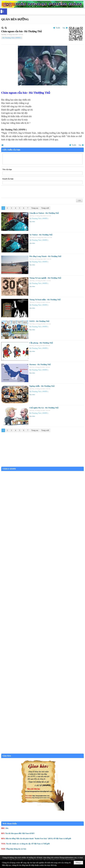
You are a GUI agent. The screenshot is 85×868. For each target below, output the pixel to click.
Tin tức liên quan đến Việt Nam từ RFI (20, 833)
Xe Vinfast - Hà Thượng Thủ (41, 235)
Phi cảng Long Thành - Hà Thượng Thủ (45, 256)
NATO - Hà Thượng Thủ (39, 321)
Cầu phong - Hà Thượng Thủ (41, 343)
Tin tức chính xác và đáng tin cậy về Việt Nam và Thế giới (28, 844)
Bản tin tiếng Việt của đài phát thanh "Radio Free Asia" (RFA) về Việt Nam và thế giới (38, 839)
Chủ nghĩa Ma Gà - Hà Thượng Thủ (44, 408)
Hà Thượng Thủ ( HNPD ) (12, 38)
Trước (58, 28)
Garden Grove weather (42, 465)
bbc (7, 828)
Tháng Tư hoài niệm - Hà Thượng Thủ (45, 300)
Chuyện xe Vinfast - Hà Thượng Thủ (44, 213)
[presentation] (21, 192)
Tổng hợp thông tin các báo (16, 849)
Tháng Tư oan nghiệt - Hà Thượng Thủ (45, 278)
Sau (64, 28)
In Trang (2, 145)
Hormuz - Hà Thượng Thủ (40, 364)
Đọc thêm (32, 222)
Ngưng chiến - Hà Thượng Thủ (42, 386)
